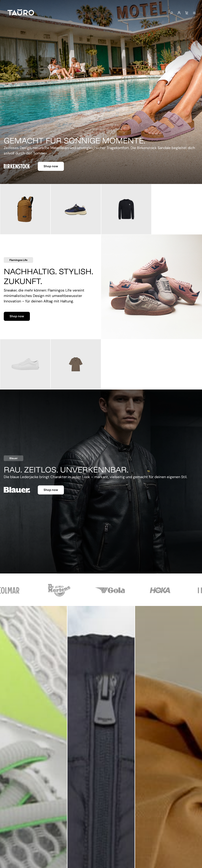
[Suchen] (171, 13)
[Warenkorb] (187, 13)
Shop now (51, 166)
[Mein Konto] (179, 13)
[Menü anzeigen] (194, 13)
